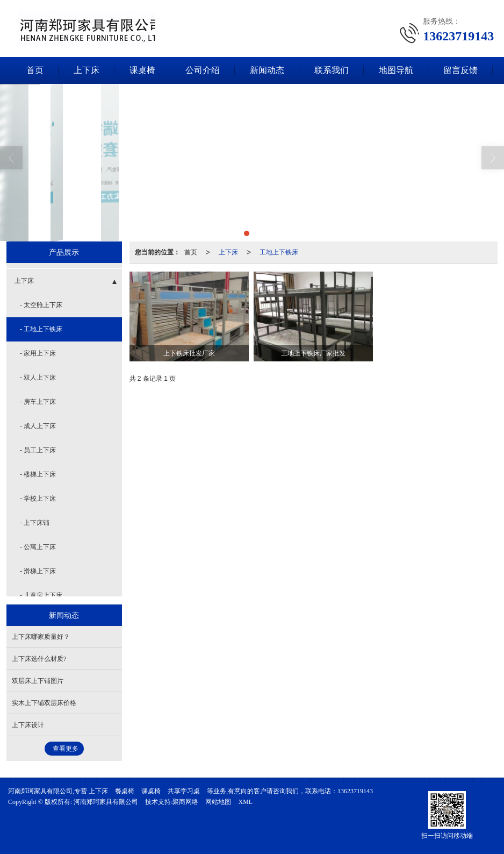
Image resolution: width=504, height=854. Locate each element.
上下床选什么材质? (39, 659)
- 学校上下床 (38, 499)
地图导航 (396, 70)
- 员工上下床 (38, 450)
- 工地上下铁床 (41, 329)
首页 (35, 70)
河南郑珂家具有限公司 (106, 802)
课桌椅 (142, 70)
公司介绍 (203, 70)
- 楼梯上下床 (38, 474)
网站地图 (218, 802)
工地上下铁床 (279, 252)
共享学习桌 (184, 791)
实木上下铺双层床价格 (44, 703)
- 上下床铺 (35, 523)
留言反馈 (460, 70)
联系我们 (332, 70)
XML (245, 802)
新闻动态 (267, 70)
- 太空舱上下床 (41, 305)
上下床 (87, 70)
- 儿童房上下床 (41, 595)
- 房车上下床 (38, 402)
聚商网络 (185, 802)
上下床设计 (28, 725)
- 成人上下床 (38, 426)
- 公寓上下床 (38, 547)
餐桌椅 (125, 791)
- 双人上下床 (38, 378)
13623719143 (355, 791)
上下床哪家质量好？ (41, 637)
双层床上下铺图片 (38, 681)
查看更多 (66, 749)
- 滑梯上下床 (38, 571)
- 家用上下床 (38, 353)
